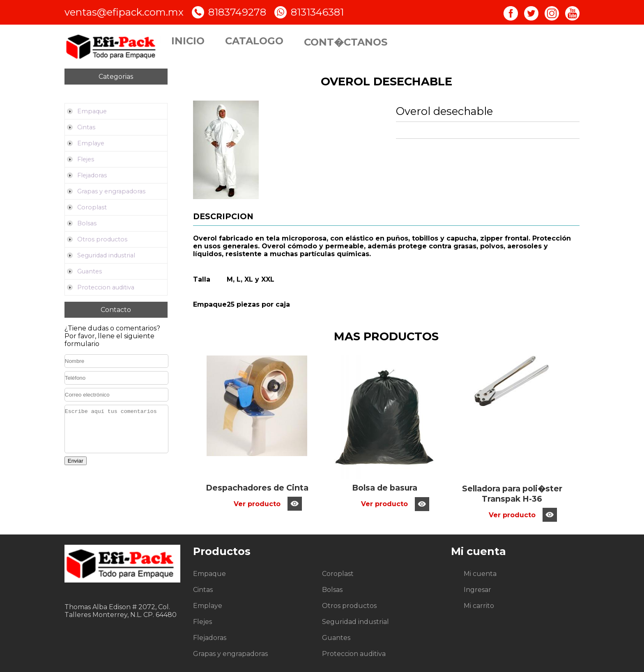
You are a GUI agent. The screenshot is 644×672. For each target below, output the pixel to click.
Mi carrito (479, 606)
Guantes (90, 271)
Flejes (86, 159)
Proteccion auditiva (106, 287)
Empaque (92, 111)
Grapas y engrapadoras (111, 191)
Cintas (86, 127)
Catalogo (254, 41)
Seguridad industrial (106, 255)
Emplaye (91, 143)
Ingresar (477, 590)
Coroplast (92, 207)
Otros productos (102, 239)
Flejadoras (92, 175)
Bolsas (87, 223)
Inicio (188, 41)
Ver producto (257, 504)
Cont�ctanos (346, 42)
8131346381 (317, 12)
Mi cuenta (480, 574)
